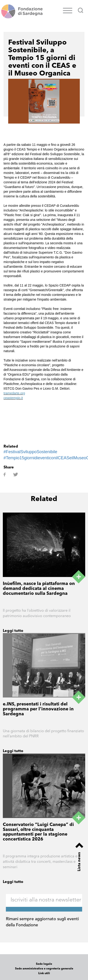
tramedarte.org (14, 393)
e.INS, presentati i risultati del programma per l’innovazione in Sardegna (38, 709)
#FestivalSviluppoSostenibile (30, 452)
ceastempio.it (13, 398)
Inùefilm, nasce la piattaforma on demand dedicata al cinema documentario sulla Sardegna (39, 589)
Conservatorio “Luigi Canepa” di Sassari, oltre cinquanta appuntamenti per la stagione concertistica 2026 (38, 832)
